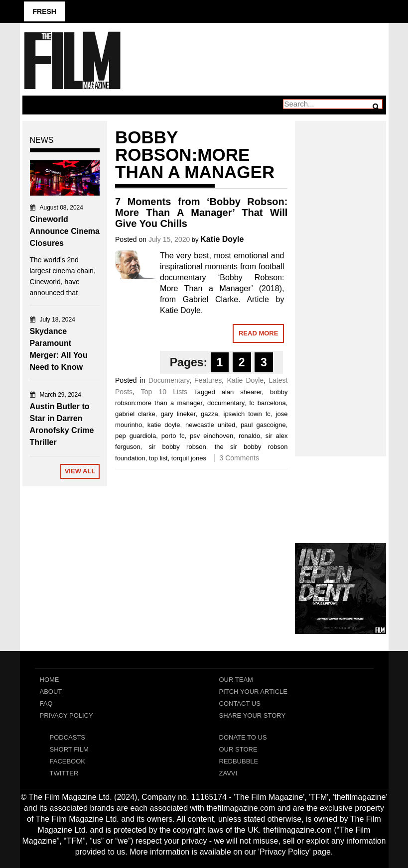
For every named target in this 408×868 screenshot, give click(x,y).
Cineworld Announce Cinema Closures (65, 231)
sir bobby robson (177, 447)
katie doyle (164, 425)
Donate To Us (243, 737)
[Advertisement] (340, 278)
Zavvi (228, 773)
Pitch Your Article (254, 692)
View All (80, 471)
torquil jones (189, 458)
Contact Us (240, 704)
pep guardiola (136, 436)
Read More (258, 333)
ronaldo (249, 436)
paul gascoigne (263, 425)
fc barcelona (268, 403)
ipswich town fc (247, 414)
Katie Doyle (222, 239)
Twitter (64, 773)
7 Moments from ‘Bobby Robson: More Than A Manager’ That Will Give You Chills (201, 213)
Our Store (238, 749)
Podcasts (68, 737)
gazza (209, 414)
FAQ (46, 704)
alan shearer (242, 392)
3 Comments (239, 458)
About (51, 692)
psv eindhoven (211, 436)
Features (208, 380)
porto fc (173, 436)
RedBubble (239, 761)
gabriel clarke (135, 414)
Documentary (169, 380)
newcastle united (210, 425)
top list (158, 458)
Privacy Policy (67, 715)
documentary (226, 403)
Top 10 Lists (164, 392)
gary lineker (178, 414)
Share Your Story (253, 715)
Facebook (68, 761)
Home (50, 680)
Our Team (236, 680)
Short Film (69, 749)
